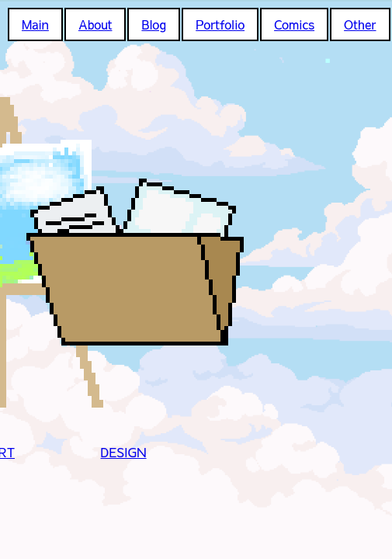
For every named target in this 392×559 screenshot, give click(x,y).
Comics (294, 24)
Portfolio (220, 24)
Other (360, 24)
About (95, 24)
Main (35, 24)
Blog (154, 24)
